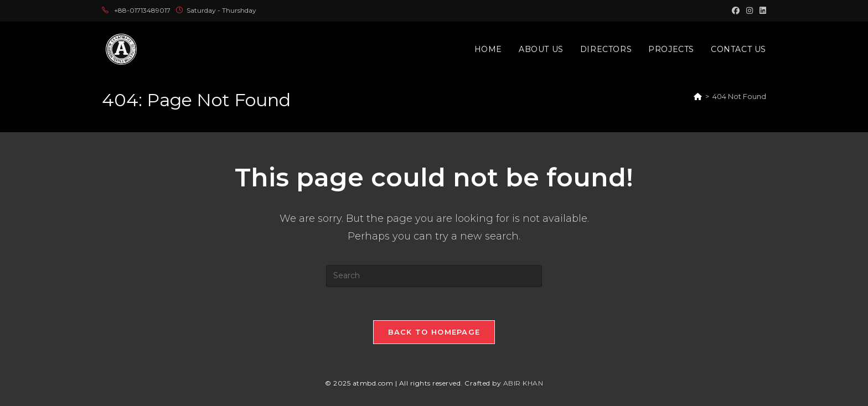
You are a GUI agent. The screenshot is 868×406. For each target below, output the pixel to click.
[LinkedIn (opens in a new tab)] (761, 11)
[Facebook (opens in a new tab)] (736, 11)
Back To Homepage (434, 332)
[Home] (698, 96)
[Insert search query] (434, 276)
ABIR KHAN (523, 383)
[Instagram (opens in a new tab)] (750, 11)
